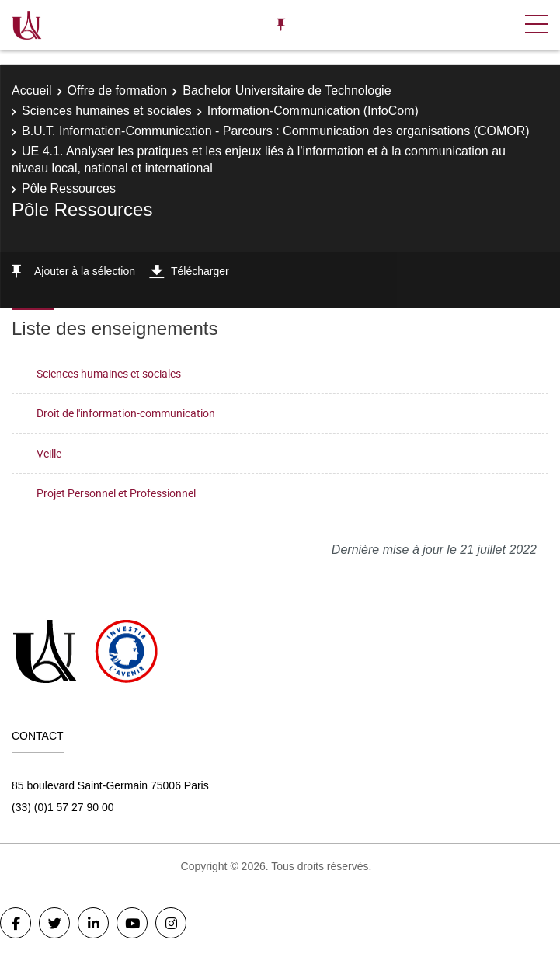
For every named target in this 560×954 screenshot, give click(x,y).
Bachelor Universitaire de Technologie (287, 91)
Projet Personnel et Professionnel (116, 493)
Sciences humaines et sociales (107, 111)
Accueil (32, 91)
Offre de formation (118, 91)
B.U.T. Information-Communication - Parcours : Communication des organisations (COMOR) (276, 131)
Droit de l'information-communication (126, 413)
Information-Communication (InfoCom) (313, 111)
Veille (49, 453)
